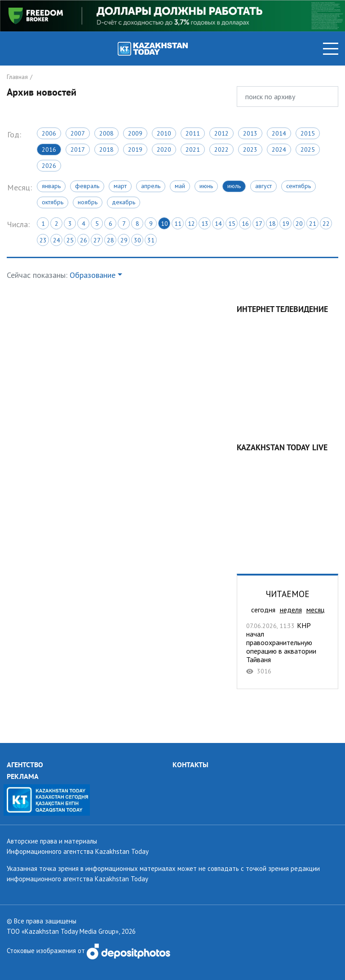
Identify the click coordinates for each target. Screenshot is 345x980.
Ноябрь (88, 202)
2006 (49, 133)
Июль (234, 186)
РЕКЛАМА (23, 776)
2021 (193, 149)
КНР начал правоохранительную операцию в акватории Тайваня (287, 648)
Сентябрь (299, 186)
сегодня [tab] (263, 610)
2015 (308, 133)
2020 (164, 149)
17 (259, 224)
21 (313, 224)
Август (263, 186)
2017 (78, 149)
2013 (250, 133)
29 (124, 240)
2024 (279, 149)
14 (218, 224)
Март (120, 186)
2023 (250, 149)
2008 (106, 133)
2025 (308, 149)
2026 (49, 166)
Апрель (151, 186)
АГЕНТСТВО (25, 765)
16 (245, 224)
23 (43, 240)
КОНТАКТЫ (190, 765)
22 (326, 224)
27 (97, 240)
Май (180, 186)
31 (151, 240)
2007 (78, 133)
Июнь (206, 186)
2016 (49, 149)
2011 (193, 133)
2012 (221, 133)
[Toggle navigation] (331, 49)
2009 (135, 133)
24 (57, 240)
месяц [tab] (315, 610)
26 (84, 240)
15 (232, 224)
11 (178, 224)
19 (286, 224)
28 (111, 240)
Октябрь (53, 202)
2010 (164, 133)
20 (299, 224)
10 (164, 224)
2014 (279, 133)
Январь (51, 186)
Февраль (87, 186)
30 (137, 240)
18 (272, 224)
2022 (221, 149)
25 (70, 240)
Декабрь (124, 202)
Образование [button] (93, 275)
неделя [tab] (291, 610)
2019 (135, 149)
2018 (106, 149)
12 (191, 224)
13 (205, 224)
